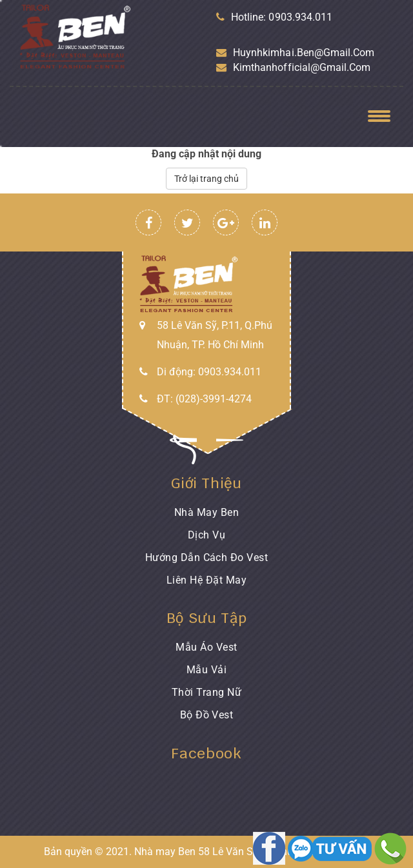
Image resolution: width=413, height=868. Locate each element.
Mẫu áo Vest (206, 647)
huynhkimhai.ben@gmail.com (295, 53)
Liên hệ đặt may (206, 580)
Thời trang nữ (206, 692)
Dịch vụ (206, 535)
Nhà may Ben (206, 512)
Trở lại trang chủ (206, 179)
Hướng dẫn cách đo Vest (207, 557)
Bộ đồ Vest (207, 715)
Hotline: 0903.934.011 (274, 17)
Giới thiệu (206, 483)
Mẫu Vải (206, 670)
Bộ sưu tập (207, 618)
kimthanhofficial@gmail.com (293, 67)
